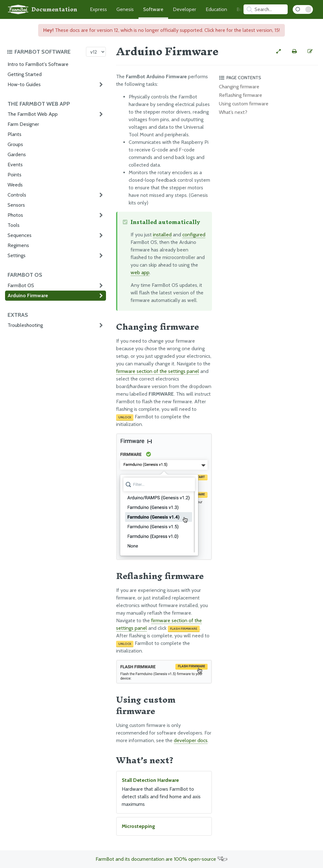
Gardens (17, 154)
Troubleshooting (25, 325)
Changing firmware (239, 87)
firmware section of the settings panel (158, 371)
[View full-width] (279, 51)
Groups (15, 144)
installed (162, 235)
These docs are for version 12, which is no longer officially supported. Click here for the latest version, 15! (161, 30)
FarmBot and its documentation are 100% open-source (161, 859)
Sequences (20, 235)
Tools (14, 225)
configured (194, 235)
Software (153, 9)
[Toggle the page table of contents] (267, 78)
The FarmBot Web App (33, 114)
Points (15, 175)
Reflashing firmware (241, 95)
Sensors (16, 205)
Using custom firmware (244, 104)
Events (15, 165)
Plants (15, 134)
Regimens (18, 245)
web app (140, 272)
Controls (17, 195)
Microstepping (138, 826)
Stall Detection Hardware (164, 793)
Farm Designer (23, 124)
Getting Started (25, 74)
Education (216, 9)
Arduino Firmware (28, 295)
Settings (17, 255)
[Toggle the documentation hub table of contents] (45, 52)
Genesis (125, 9)
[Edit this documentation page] (310, 51)
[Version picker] (96, 52)
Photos (15, 215)
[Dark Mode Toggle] (303, 9)
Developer (185, 9)
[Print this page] (294, 51)
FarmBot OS (21, 285)
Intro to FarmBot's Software (38, 64)
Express (98, 9)
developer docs (191, 740)
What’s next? (233, 112)
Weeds (15, 185)
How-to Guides (24, 84)
